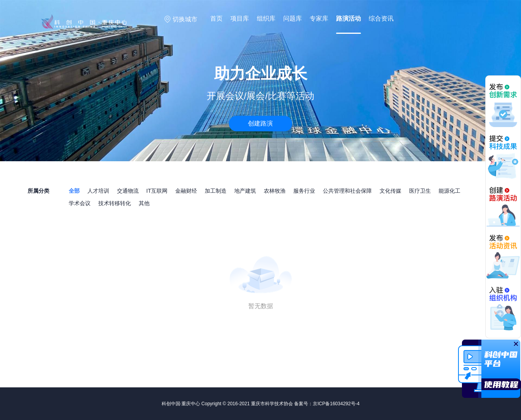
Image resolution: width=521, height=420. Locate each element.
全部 (74, 191)
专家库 (319, 18)
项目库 (240, 18)
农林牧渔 (275, 191)
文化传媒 (390, 191)
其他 (144, 203)
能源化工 (450, 191)
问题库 (293, 18)
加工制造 (216, 191)
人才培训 (98, 191)
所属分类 (38, 191)
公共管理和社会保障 (347, 191)
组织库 (266, 18)
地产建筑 (245, 191)
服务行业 (304, 191)
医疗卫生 (420, 191)
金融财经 (186, 191)
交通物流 (128, 191)
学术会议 (80, 203)
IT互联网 (157, 191)
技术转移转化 (115, 203)
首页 (216, 18)
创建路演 (260, 123)
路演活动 (348, 18)
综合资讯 (381, 18)
